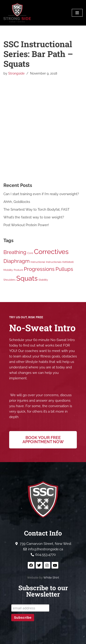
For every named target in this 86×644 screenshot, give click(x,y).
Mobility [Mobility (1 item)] (8, 270)
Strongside (16, 73)
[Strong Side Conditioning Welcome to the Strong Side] (17, 13)
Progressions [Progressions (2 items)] (39, 269)
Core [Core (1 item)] (30, 253)
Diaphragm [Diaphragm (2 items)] (17, 261)
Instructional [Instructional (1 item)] (38, 262)
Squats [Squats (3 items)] (27, 278)
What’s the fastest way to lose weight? (34, 217)
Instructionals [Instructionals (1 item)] (54, 262)
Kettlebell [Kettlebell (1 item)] (68, 262)
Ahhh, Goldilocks (17, 202)
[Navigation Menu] (77, 13)
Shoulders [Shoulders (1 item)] (9, 280)
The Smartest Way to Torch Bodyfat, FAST (36, 209)
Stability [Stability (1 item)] (43, 280)
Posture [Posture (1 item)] (18, 270)
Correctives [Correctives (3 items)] (51, 252)
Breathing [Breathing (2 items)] (15, 252)
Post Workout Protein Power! (26, 225)
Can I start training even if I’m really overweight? (41, 194)
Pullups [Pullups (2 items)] (64, 269)
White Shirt (51, 578)
